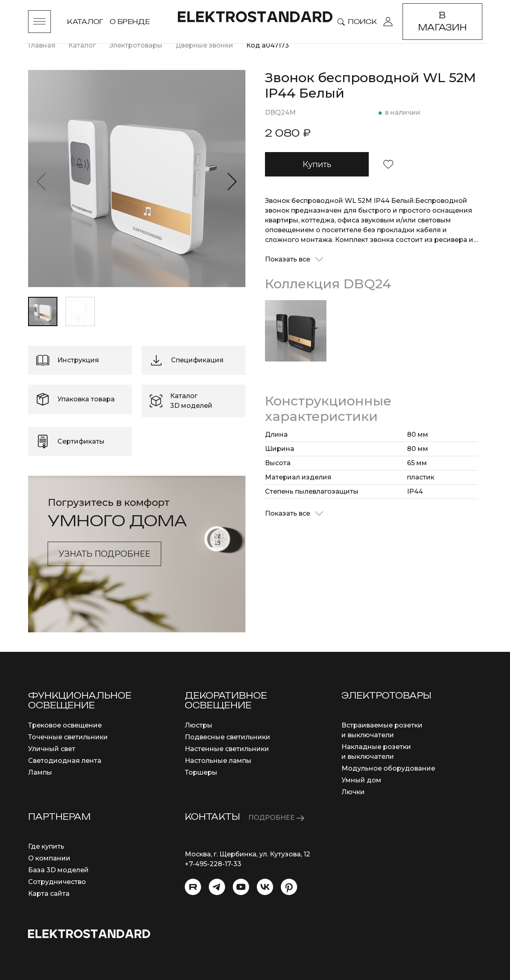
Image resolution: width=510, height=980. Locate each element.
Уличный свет (52, 749)
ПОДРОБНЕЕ (276, 818)
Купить (317, 164)
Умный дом (361, 780)
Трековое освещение (65, 725)
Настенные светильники (227, 749)
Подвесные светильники (228, 737)
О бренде (130, 22)
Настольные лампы (218, 761)
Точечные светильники (68, 737)
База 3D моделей (58, 870)
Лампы (40, 772)
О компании (49, 858)
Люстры (199, 725)
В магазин (442, 21)
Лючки (353, 792)
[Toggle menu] (39, 22)
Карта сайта (49, 894)
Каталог (85, 22)
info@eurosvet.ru (213, 874)
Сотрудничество (57, 882)
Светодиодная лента (65, 761)
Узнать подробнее (104, 554)
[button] (232, 182)
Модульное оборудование (388, 768)
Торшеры (201, 772)
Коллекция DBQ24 (328, 284)
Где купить (46, 846)
